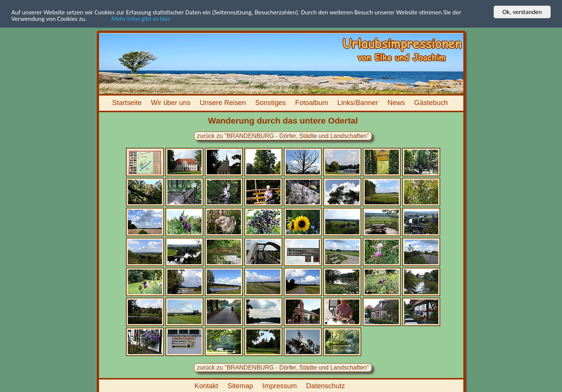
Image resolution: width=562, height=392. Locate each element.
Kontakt (208, 386)
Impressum (280, 386)
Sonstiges (271, 103)
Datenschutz (327, 386)
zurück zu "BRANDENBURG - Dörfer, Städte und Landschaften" (283, 136)
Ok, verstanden (522, 12)
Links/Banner (359, 103)
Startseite (128, 103)
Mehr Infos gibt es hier (129, 18)
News (397, 103)
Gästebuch (432, 103)
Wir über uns (172, 103)
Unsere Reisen (224, 103)
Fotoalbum (313, 103)
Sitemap (241, 386)
